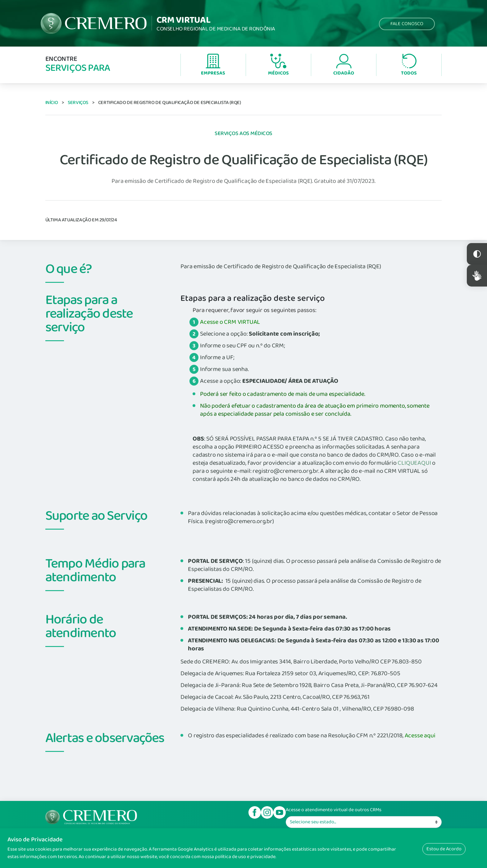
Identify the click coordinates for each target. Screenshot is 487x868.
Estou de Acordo (444, 849)
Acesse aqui (420, 735)
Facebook (255, 812)
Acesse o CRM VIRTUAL (230, 322)
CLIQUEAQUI (414, 463)
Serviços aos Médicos (243, 133)
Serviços (78, 103)
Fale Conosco (407, 24)
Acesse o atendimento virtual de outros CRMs (334, 810)
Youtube (280, 812)
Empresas (213, 65)
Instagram (267, 812)
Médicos (278, 65)
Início (52, 103)
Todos (409, 65)
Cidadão (344, 65)
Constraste (477, 254)
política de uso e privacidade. (246, 857)
